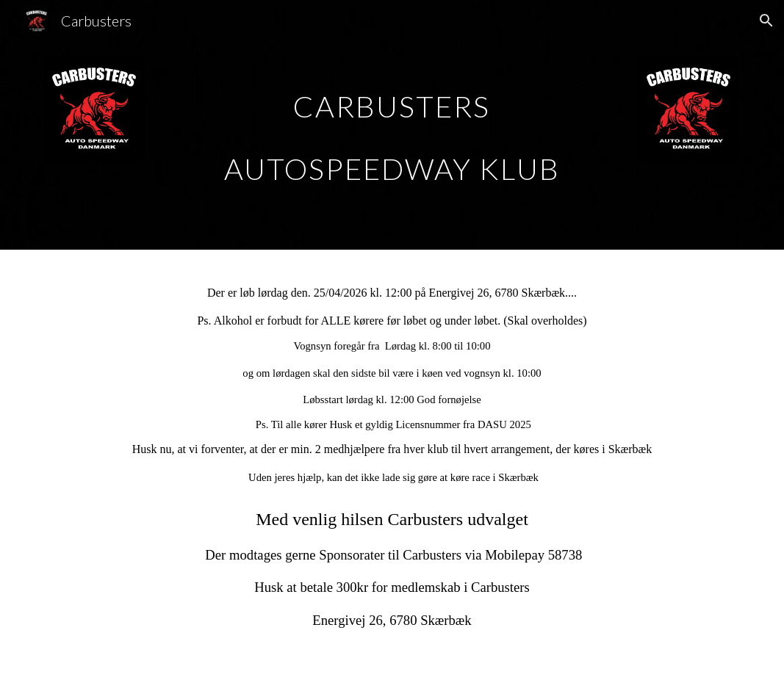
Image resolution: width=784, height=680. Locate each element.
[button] (766, 21)
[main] (392, 125)
